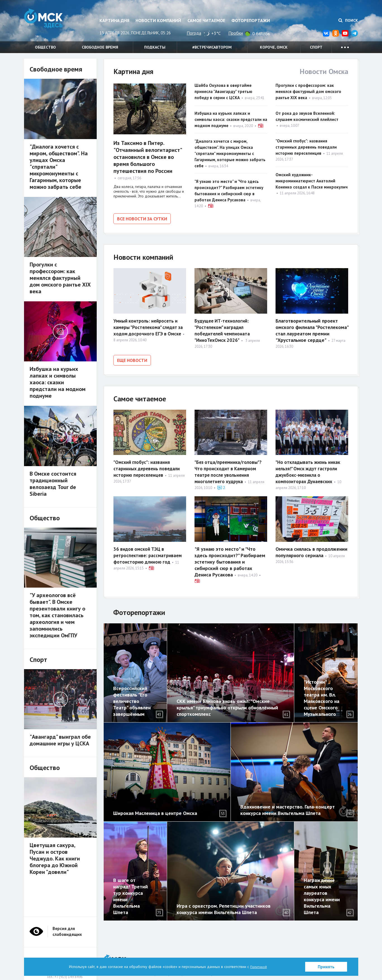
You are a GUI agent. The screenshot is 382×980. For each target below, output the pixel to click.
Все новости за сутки (142, 219)
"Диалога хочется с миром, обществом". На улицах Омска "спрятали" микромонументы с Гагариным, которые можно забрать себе (230, 153)
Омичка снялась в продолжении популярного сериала (311, 549)
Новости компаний (158, 20)
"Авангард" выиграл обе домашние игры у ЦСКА (60, 740)
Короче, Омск (274, 47)
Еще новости (132, 359)
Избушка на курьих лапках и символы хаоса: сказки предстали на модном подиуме (231, 119)
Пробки (236, 33)
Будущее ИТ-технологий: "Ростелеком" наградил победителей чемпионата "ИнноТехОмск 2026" (224, 329)
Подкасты (155, 47)
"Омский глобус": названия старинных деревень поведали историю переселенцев (306, 147)
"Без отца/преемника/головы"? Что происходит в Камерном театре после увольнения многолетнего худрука (230, 468)
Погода (194, 33)
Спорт (316, 47)
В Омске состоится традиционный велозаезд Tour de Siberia (53, 484)
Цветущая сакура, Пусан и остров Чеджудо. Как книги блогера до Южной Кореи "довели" (55, 859)
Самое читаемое (206, 20)
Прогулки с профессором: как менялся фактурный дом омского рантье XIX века (308, 91)
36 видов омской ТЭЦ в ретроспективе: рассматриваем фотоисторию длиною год (150, 552)
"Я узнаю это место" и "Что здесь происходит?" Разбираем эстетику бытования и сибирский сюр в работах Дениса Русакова (230, 558)
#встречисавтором (212, 47)
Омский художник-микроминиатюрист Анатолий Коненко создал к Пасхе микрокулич (312, 181)
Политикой (258, 967)
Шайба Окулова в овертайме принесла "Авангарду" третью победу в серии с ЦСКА (223, 91)
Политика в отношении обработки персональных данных (215, 956)
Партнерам (154, 956)
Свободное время (100, 47)
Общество (45, 47)
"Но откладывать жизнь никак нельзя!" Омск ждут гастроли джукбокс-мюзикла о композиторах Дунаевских (310, 468)
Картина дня (114, 20)
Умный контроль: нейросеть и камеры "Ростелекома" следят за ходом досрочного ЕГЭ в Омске (147, 329)
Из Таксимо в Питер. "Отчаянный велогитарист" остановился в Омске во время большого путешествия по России (148, 157)
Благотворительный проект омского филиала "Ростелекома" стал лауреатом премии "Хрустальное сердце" (312, 329)
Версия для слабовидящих (67, 928)
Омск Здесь (52, 23)
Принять (326, 967)
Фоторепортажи (251, 20)
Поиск (348, 20)
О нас (136, 956)
